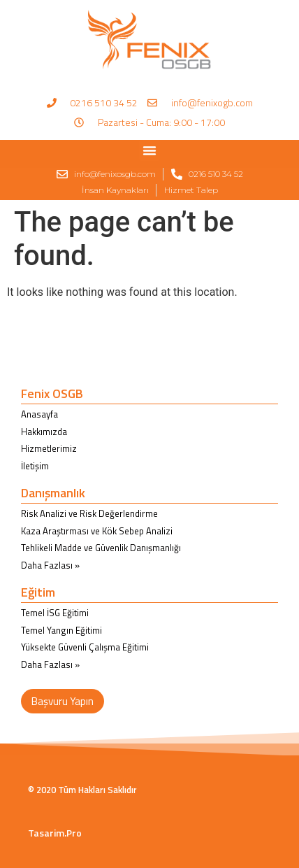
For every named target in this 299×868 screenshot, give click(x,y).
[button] (149, 150)
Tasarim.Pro (55, 833)
